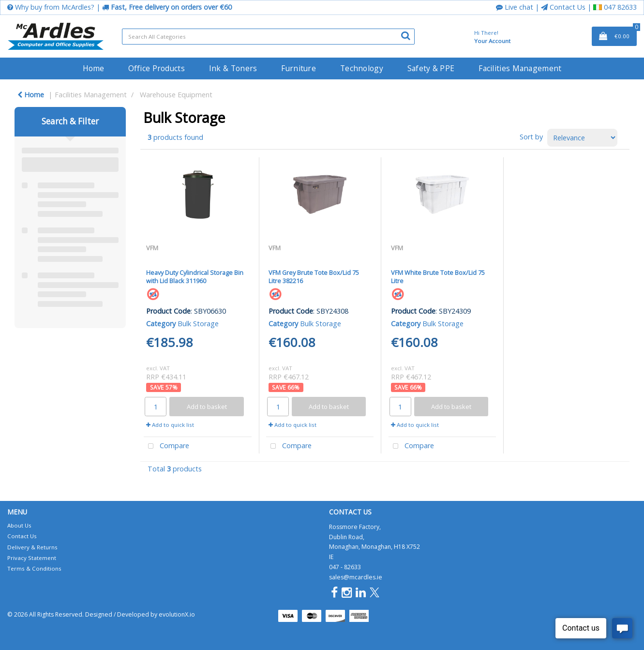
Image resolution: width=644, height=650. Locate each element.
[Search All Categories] (269, 37)
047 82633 (615, 7)
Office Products (157, 68)
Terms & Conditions (34, 568)
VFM (152, 248)
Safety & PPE (431, 68)
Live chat (515, 7)
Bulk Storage (198, 324)
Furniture (299, 68)
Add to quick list (170, 425)
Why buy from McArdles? (51, 7)
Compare (166, 446)
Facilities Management (520, 68)
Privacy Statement (32, 558)
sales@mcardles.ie (356, 577)
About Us (19, 525)
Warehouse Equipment (176, 95)
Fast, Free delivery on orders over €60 (167, 7)
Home (93, 68)
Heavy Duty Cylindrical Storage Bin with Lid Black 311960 (195, 277)
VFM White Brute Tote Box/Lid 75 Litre (438, 277)
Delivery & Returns (32, 547)
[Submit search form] (405, 35)
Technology (362, 68)
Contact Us (563, 7)
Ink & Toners (233, 68)
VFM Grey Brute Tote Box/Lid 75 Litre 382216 (314, 277)
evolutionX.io (177, 614)
